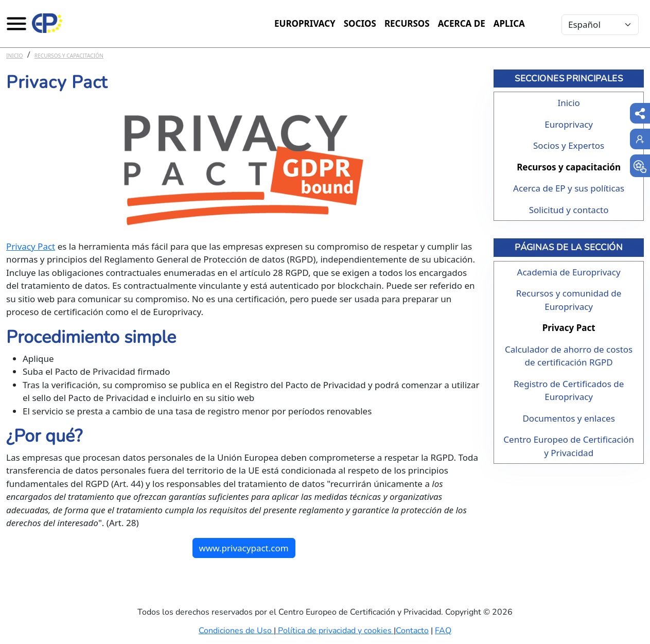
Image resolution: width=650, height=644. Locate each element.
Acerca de (462, 23)
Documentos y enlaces (568, 418)
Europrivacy (305, 23)
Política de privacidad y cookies (335, 631)
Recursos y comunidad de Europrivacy (569, 300)
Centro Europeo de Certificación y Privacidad (569, 446)
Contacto (412, 631)
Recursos (407, 23)
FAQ (443, 631)
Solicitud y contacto (569, 210)
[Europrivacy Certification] (47, 23)
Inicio (15, 56)
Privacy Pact (31, 246)
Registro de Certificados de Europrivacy (569, 390)
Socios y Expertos (569, 145)
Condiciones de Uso (236, 631)
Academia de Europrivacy (569, 272)
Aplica (509, 23)
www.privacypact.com (244, 548)
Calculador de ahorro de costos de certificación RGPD (569, 356)
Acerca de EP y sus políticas (569, 188)
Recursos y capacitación (69, 56)
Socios (360, 23)
